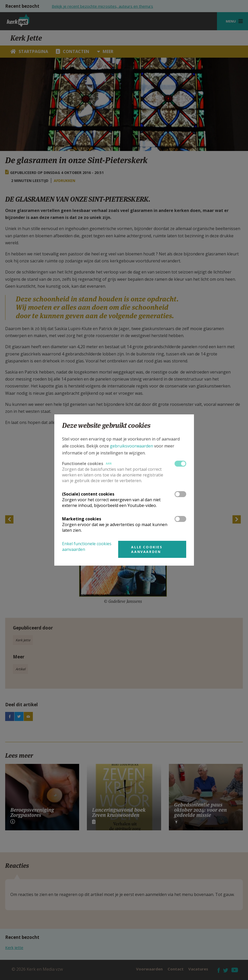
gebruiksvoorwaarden (131, 446)
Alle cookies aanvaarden (147, 549)
